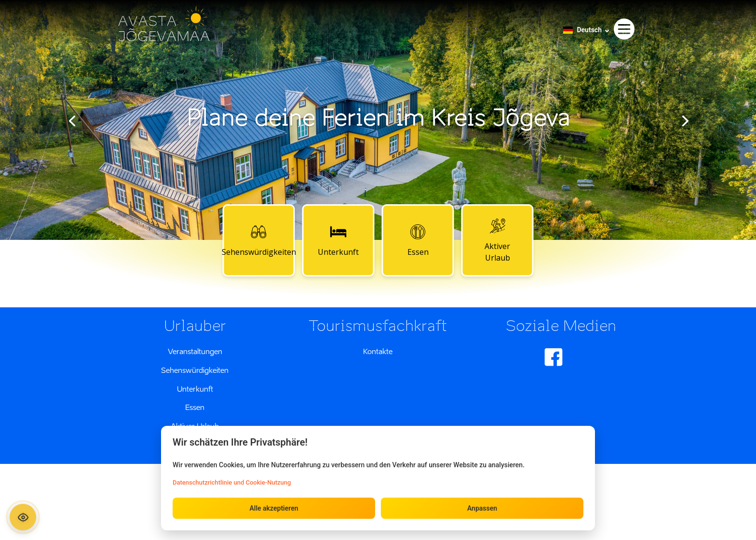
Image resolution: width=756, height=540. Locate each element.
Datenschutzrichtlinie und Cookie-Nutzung (232, 482)
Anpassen (482, 508)
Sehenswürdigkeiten (259, 240)
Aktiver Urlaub (497, 240)
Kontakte (378, 351)
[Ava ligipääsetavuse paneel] (23, 517)
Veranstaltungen (195, 351)
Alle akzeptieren (274, 508)
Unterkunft (338, 240)
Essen (418, 240)
